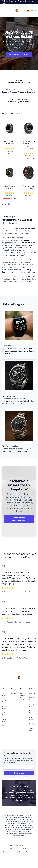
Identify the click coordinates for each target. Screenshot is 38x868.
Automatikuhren (8, 396)
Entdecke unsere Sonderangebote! (19, 519)
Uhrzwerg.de (24, 848)
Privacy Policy (18, 852)
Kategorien (5, 726)
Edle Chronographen (10, 446)
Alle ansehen (6, 204)
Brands (14, 693)
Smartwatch (7, 346)
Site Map (32, 724)
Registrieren (19, 773)
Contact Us (7, 852)
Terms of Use (31, 852)
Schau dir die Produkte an (19, 54)
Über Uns (32, 693)
